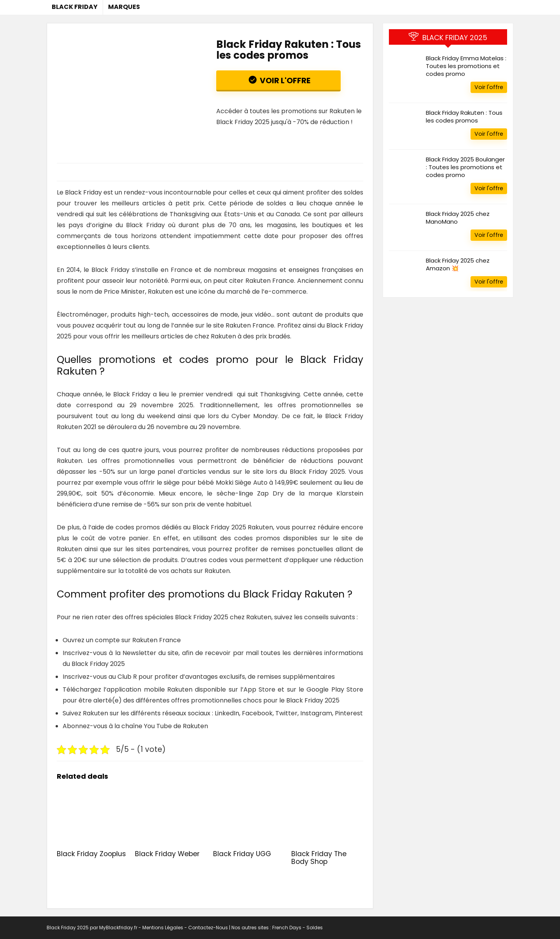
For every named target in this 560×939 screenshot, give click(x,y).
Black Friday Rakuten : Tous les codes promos (464, 116)
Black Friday (75, 7)
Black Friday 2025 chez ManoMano (458, 218)
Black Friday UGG (242, 854)
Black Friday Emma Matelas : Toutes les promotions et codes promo (466, 66)
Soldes (315, 928)
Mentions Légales (163, 928)
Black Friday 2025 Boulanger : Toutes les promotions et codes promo (465, 167)
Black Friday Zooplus (91, 854)
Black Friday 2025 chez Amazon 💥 (458, 264)
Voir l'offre (284, 81)
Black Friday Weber (167, 854)
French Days (287, 928)
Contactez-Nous (208, 928)
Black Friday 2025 (68, 928)
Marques (124, 7)
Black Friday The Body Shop (319, 858)
